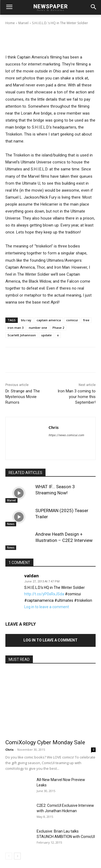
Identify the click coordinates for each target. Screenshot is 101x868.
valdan (32, 576)
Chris (25, 18)
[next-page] (17, 856)
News (11, 524)
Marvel (11, 500)
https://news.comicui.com (66, 435)
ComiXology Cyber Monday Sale (45, 742)
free (86, 320)
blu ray (26, 320)
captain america (49, 320)
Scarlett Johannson (22, 335)
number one (38, 328)
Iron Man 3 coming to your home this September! (77, 397)
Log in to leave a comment (47, 607)
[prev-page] (9, 856)
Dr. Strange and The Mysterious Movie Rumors (23, 397)
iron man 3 (15, 328)
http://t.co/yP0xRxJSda (44, 594)
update (46, 335)
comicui (72, 320)
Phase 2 (58, 328)
